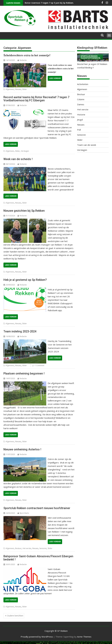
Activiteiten (83, 84)
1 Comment (39, 365)
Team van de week (87, 145)
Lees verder (55, 78)
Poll (79, 130)
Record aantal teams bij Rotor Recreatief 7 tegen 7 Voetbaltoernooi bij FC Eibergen (36, 99)
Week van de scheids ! (18, 159)
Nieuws (18, 89)
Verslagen (25, 151)
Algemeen (10, 89)
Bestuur (18, 548)
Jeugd (80, 120)
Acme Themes (84, 637)
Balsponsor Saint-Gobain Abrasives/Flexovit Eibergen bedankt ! (38, 558)
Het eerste (27, 548)
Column (81, 99)
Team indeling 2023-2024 (20, 331)
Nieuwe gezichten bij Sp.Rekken (24, 211)
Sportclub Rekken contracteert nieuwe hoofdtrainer (37, 508)
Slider (25, 89)
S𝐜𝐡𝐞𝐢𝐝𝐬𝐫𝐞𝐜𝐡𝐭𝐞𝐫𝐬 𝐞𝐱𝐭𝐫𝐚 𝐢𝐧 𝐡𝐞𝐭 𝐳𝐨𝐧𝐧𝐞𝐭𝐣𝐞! (27, 55)
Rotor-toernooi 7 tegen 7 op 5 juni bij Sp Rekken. (49, 3)
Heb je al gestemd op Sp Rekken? (25, 280)
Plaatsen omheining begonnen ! (24, 373)
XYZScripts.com (71, 643)
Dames (81, 104)
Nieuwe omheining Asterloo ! (22, 449)
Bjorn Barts (23, 513)
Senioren (43, 548)
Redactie (22, 60)
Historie (81, 115)
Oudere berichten (15, 616)
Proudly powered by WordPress (37, 637)
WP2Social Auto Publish (45, 643)
